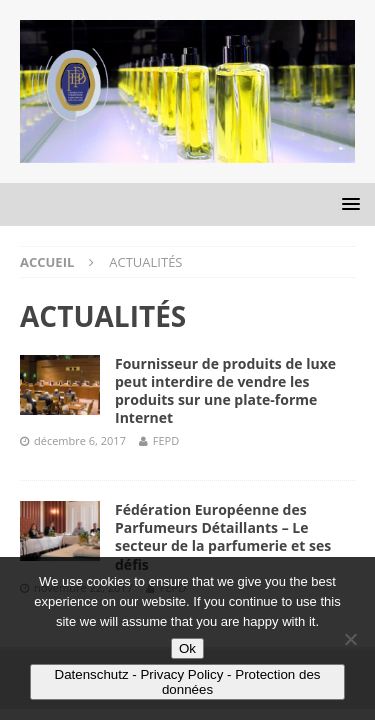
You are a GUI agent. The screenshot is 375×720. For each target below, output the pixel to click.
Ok (187, 648)
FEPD (166, 440)
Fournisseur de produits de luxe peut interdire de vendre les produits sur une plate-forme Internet (225, 391)
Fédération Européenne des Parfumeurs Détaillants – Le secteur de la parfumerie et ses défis (223, 537)
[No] (350, 639)
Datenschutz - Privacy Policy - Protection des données (188, 682)
